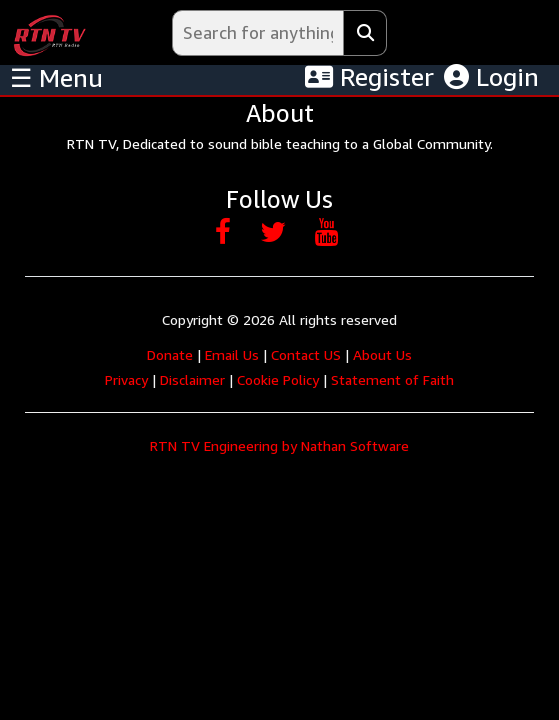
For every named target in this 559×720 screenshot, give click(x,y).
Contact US (306, 354)
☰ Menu (56, 78)
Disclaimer (192, 379)
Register (369, 77)
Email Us (232, 354)
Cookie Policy (278, 379)
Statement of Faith (392, 379)
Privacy (126, 379)
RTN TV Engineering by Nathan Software (279, 445)
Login (491, 77)
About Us (382, 354)
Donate (170, 354)
